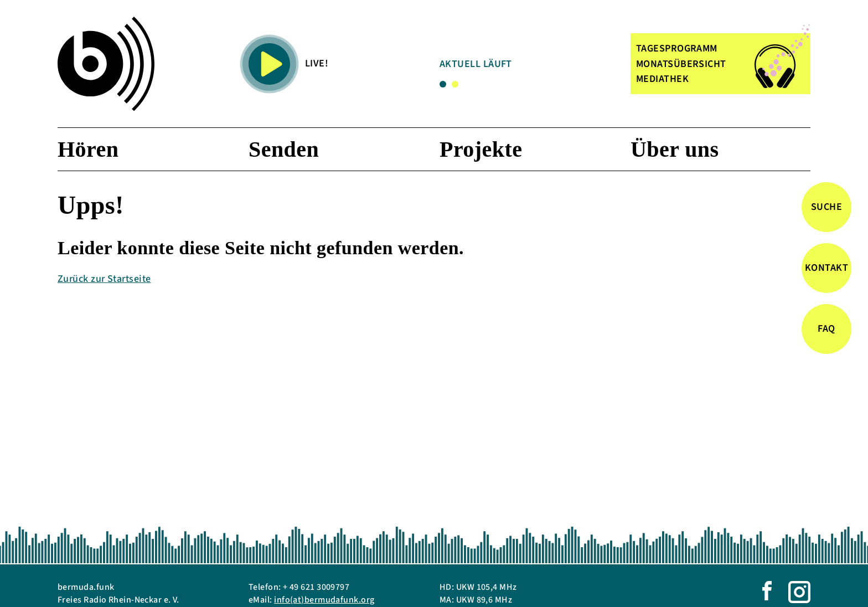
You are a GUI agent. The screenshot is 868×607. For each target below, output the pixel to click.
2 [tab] (455, 84)
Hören (88, 149)
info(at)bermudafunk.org (324, 600)
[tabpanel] (528, 66)
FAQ (826, 329)
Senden (284, 149)
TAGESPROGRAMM (677, 48)
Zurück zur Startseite (104, 279)
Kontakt (826, 268)
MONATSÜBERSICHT (681, 64)
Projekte (481, 149)
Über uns (675, 149)
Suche (826, 207)
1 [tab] (443, 84)
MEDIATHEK (662, 79)
